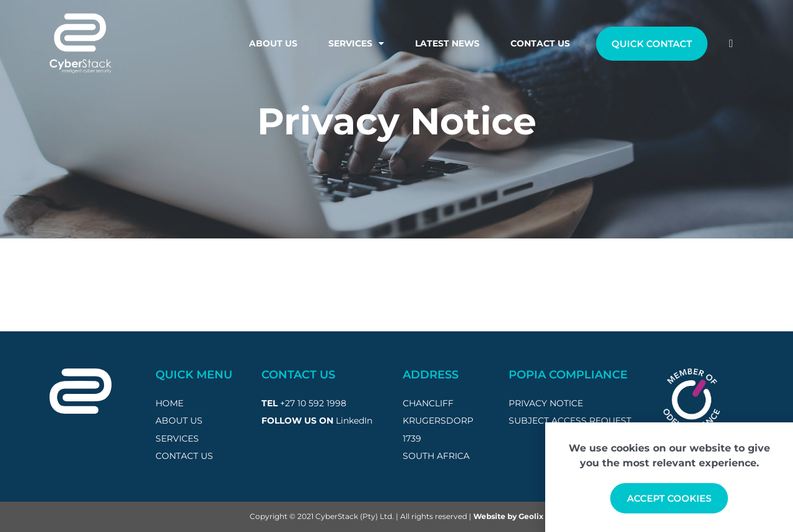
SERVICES (177, 438)
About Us (273, 43)
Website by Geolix (508, 516)
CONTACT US (184, 456)
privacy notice (546, 403)
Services (356, 43)
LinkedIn (354, 421)
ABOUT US (179, 421)
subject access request (570, 421)
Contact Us (540, 43)
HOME (169, 403)
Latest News (447, 43)
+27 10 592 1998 (313, 403)
